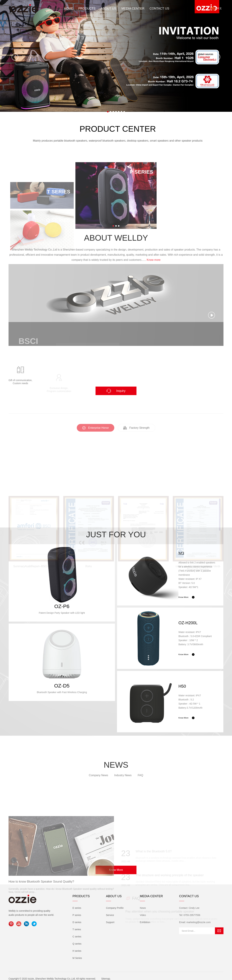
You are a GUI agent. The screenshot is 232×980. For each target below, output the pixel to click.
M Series (77, 958)
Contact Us (159, 9)
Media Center (133, 9)
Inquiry (116, 391)
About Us (108, 9)
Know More (116, 870)
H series (77, 951)
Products (87, 9)
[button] (108, 112)
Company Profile (115, 908)
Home (69, 9)
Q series (77, 944)
